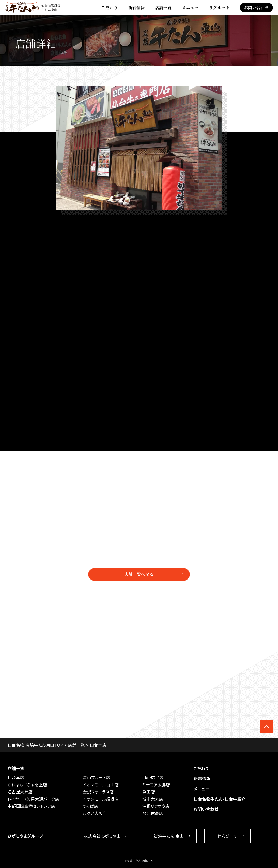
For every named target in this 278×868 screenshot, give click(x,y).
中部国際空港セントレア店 (32, 806)
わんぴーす (227, 836)
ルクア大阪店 (95, 813)
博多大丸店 (153, 799)
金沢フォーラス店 (98, 792)
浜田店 (149, 792)
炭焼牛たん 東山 (169, 836)
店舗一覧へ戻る (139, 574)
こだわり (110, 8)
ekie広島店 (153, 777)
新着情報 (136, 8)
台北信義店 (153, 813)
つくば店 (90, 806)
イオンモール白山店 (101, 785)
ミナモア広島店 (156, 785)
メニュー (190, 8)
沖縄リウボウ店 (156, 806)
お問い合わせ (257, 8)
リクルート (219, 8)
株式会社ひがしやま (102, 836)
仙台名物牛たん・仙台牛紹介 (220, 799)
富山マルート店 (97, 777)
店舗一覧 (163, 8)
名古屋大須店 (20, 792)
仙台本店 (16, 777)
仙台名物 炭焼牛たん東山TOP (35, 745)
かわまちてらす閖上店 (27, 785)
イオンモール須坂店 (101, 799)
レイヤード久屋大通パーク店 (33, 799)
